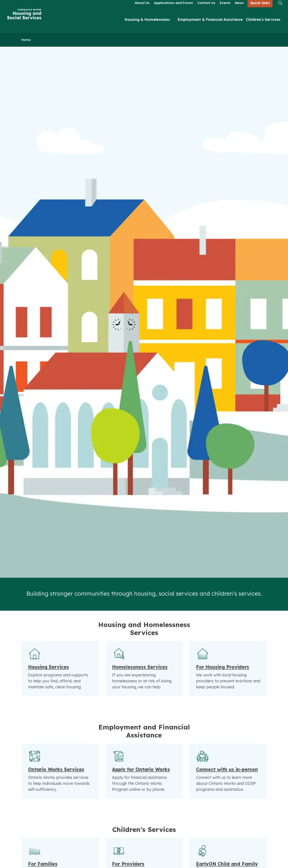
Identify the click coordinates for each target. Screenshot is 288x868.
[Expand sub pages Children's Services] (282, 25)
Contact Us (206, 8)
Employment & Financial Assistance (210, 25)
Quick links (260, 8)
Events (225, 8)
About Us (142, 8)
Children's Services (263, 25)
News (239, 8)
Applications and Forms (174, 8)
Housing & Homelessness (147, 25)
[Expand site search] (280, 8)
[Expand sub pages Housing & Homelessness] (172, 25)
